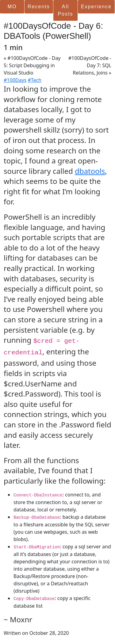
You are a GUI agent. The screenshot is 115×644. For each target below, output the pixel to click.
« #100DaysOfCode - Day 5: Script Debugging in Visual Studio (32, 65)
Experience (96, 7)
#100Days (15, 80)
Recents (39, 7)
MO (12, 7)
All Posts (65, 10)
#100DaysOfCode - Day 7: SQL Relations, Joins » (90, 65)
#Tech (34, 80)
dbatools (90, 171)
